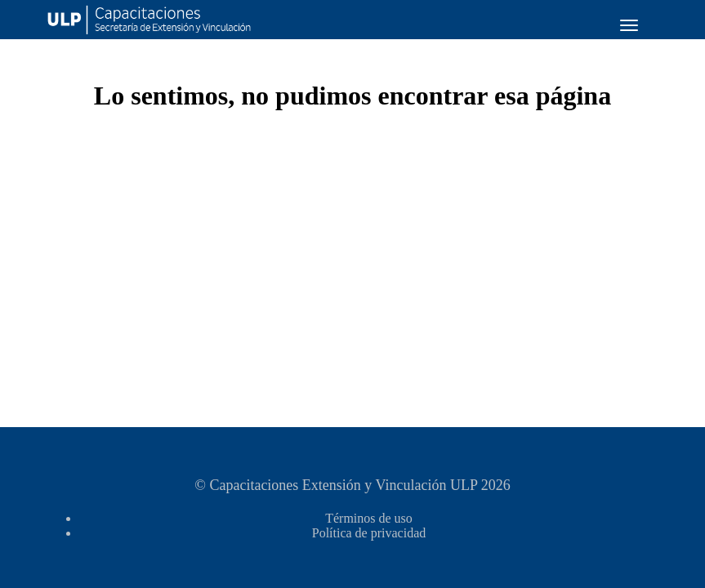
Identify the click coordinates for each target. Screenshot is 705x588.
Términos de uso (369, 518)
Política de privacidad (369, 533)
